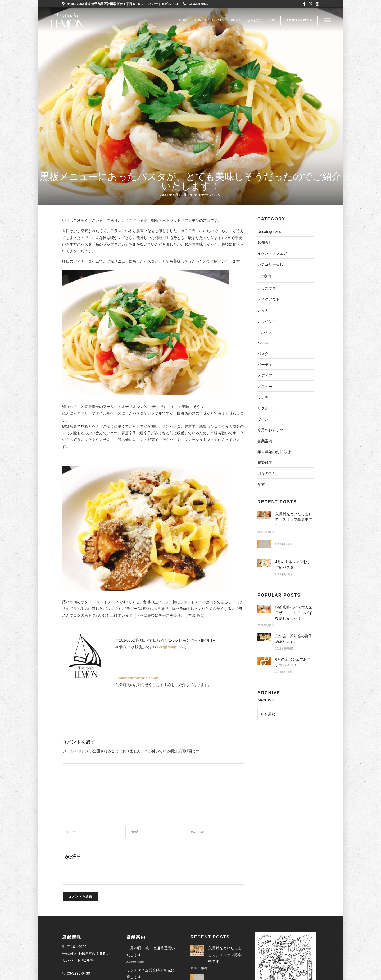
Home (184, 20)
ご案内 (266, 276)
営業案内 (265, 441)
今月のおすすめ (270, 430)
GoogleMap (166, 647)
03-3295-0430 (196, 4)
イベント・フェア (272, 253)
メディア (265, 375)
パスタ (216, 195)
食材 (261, 484)
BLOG (271, 20)
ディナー (201, 195)
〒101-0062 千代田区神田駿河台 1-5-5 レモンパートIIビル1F (86, 953)
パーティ (265, 365)
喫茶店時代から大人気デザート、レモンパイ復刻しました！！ (294, 613)
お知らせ (265, 242)
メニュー (265, 387)
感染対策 (265, 463)
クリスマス (267, 288)
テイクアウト (269, 299)
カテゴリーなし (270, 264)
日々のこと (267, 473)
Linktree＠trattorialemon (137, 678)
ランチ (263, 397)
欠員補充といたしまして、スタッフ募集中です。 (294, 519)
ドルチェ (265, 332)
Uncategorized (269, 232)
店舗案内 (254, 20)
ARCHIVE (266, 700)
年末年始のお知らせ (274, 452)
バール (263, 343)
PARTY (236, 20)
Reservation (299, 20)
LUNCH (200, 20)
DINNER (218, 20)
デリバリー (267, 321)
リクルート (267, 408)
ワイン (263, 419)
